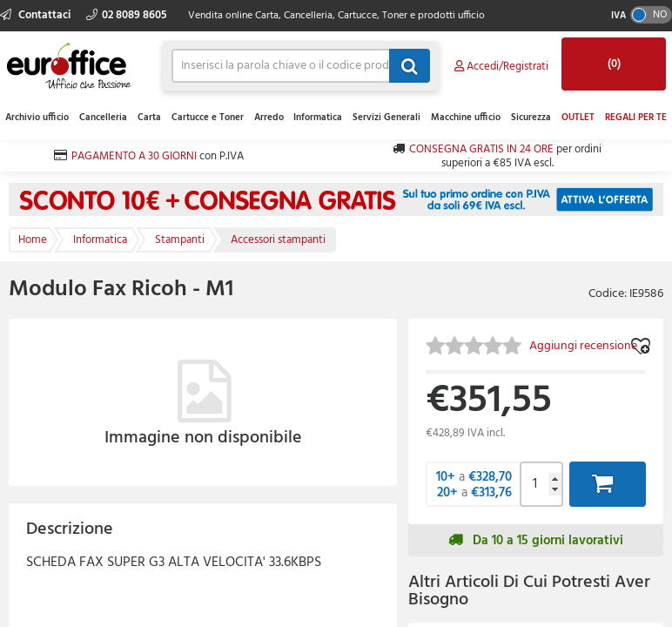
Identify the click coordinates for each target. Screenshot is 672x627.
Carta (149, 118)
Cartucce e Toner (208, 118)
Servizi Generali (386, 118)
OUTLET (578, 118)
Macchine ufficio (466, 118)
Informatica (318, 118)
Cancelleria (103, 118)
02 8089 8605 (127, 15)
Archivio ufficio (37, 118)
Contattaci (37, 15)
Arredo (269, 118)
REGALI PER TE (636, 118)
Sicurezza (531, 118)
